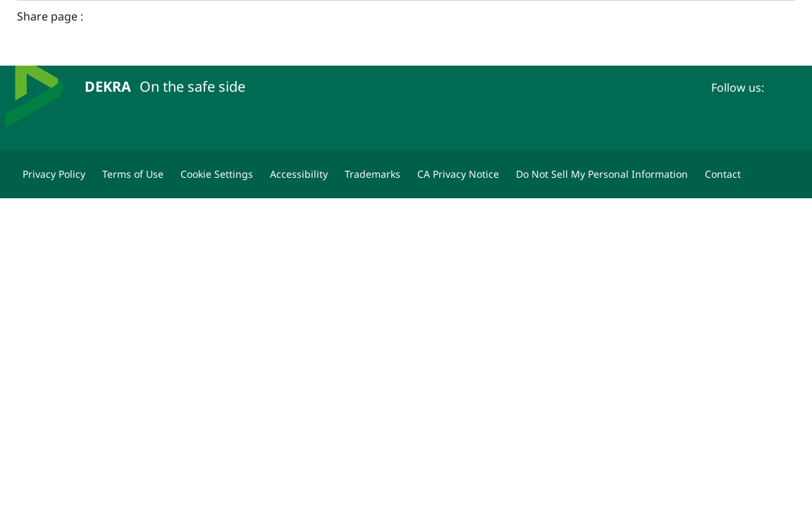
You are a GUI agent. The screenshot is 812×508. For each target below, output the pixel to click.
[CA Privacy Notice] (458, 174)
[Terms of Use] (133, 174)
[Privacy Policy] (54, 174)
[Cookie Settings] (217, 174)
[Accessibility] (299, 174)
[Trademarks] (373, 174)
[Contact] (723, 174)
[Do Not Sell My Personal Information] (602, 174)
